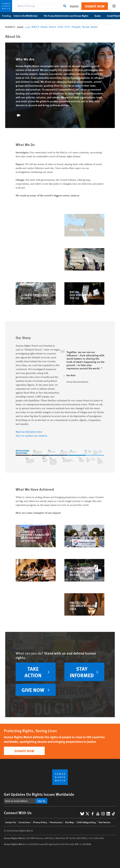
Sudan (99, 16)
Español (94, 27)
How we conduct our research (31, 436)
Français (44, 27)
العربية (27, 27)
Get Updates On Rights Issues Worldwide (39, 794)
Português (76, 27)
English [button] (74, 6)
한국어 (67, 27)
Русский (86, 27)
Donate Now (95, 6)
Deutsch (52, 27)
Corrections (25, 822)
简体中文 (35, 27)
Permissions (56, 822)
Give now (33, 690)
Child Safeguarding (86, 822)
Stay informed (82, 672)
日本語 (60, 27)
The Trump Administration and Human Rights (68, 16)
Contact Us (11, 822)
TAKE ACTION (33, 672)
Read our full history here (29, 432)
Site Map (69, 822)
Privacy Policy (40, 822)
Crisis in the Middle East (27, 16)
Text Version (105, 822)
